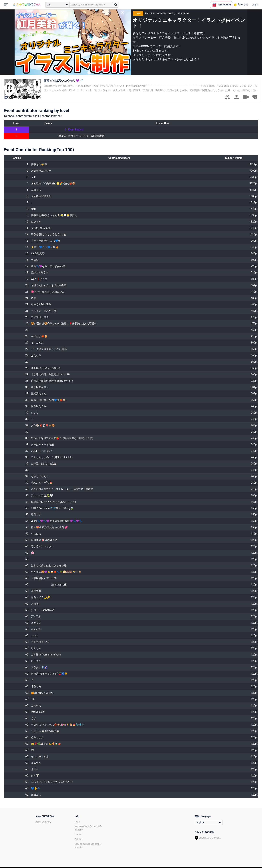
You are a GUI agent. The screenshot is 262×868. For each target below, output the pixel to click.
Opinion (78, 839)
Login (255, 5)
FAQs (77, 822)
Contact (78, 835)
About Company (43, 822)
